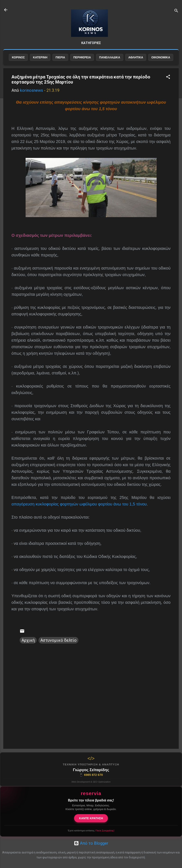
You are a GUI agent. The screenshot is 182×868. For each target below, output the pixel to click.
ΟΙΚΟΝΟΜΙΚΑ (161, 57)
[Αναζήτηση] (176, 11)
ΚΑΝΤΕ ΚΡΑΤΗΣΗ (91, 818)
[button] (168, 77)
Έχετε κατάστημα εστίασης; (91, 831)
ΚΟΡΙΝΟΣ (18, 57)
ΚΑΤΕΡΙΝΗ (40, 57)
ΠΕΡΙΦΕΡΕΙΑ (82, 57)
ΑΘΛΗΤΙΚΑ (136, 57)
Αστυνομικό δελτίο (58, 640)
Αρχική (28, 640)
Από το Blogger (91, 843)
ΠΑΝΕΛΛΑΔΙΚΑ (110, 57)
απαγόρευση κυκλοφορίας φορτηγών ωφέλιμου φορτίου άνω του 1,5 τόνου (79, 504)
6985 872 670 (91, 775)
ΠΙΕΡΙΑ (60, 57)
